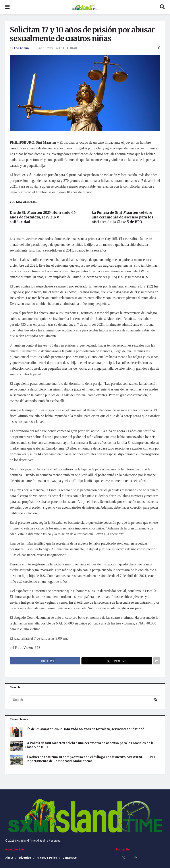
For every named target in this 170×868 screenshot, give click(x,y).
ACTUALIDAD (68, 48)
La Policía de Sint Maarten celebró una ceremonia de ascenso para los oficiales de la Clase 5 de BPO (122, 217)
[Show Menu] (7, 7)
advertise (25, 858)
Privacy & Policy (47, 858)
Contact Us (70, 858)
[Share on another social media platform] (157, 661)
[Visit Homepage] (85, 7)
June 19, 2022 (45, 48)
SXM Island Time (25, 841)
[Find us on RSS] (136, 858)
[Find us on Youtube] (130, 858)
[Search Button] (162, 7)
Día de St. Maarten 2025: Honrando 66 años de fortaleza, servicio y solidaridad (43, 217)
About (9, 858)
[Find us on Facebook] (118, 858)
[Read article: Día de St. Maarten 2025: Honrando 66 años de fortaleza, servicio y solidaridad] (16, 732)
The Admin (21, 48)
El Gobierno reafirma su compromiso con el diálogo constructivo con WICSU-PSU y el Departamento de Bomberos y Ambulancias (91, 759)
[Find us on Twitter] (124, 858)
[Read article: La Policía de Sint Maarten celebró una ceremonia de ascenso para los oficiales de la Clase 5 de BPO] (16, 746)
